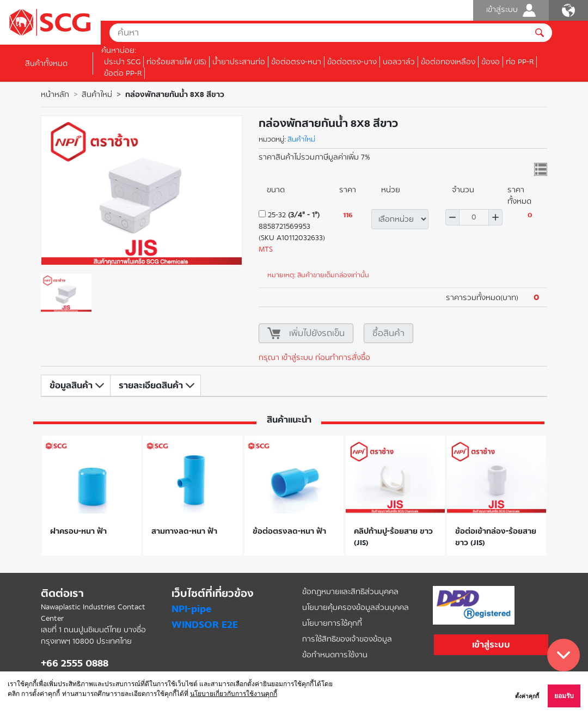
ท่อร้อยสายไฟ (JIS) (176, 62)
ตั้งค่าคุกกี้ (527, 696)
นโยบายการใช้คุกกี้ (332, 623)
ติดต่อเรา (62, 594)
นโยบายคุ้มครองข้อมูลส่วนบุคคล (356, 607)
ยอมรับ (564, 696)
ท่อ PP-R (520, 62)
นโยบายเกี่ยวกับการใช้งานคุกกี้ (234, 694)
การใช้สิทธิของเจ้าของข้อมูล (347, 639)
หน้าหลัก (55, 94)
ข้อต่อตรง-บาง (352, 62)
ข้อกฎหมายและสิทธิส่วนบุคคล (350, 592)
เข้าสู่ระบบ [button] (491, 644)
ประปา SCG (122, 62)
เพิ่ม (496, 217)
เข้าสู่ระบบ (511, 10)
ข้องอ (491, 62)
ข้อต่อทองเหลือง (448, 62)
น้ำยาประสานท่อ (239, 62)
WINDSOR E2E (205, 625)
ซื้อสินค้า (388, 333)
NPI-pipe (191, 609)
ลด (452, 217)
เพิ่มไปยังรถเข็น (317, 333)
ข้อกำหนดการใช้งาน (335, 655)
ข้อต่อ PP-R (123, 73)
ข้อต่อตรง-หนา (296, 62)
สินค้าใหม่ (97, 94)
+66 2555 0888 (75, 663)
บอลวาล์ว (399, 62)
